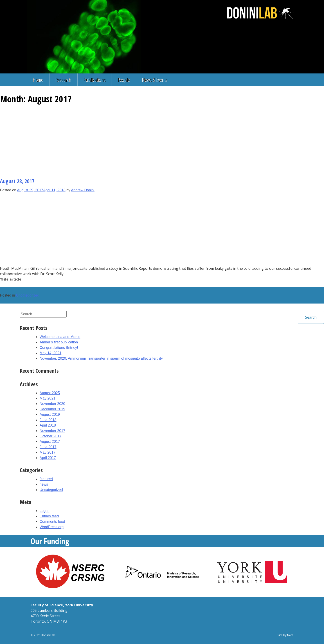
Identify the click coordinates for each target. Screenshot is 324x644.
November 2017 (52, 431)
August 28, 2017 (17, 181)
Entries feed (49, 516)
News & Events (155, 80)
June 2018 (48, 420)
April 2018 (48, 425)
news (44, 484)
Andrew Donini (83, 190)
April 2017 (48, 458)
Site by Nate (285, 635)
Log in (45, 511)
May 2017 (47, 452)
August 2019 (50, 414)
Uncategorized (28, 295)
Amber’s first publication (59, 342)
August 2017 (50, 442)
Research (63, 80)
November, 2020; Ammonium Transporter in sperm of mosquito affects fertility (101, 358)
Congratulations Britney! (59, 348)
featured (46, 479)
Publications (94, 80)
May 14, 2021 (51, 353)
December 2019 (52, 409)
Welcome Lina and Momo (60, 337)
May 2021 (47, 398)
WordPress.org (52, 527)
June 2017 (48, 447)
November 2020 (52, 404)
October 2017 (51, 436)
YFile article (11, 279)
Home (38, 80)
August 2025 (50, 393)
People (124, 80)
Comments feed (52, 522)
